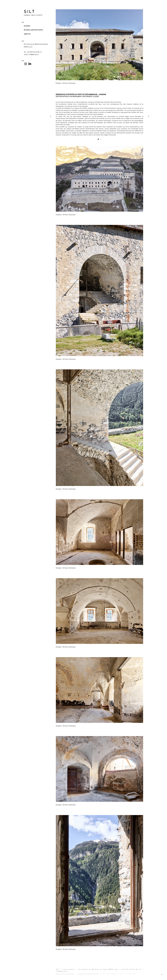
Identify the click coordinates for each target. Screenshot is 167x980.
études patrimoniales (33, 30)
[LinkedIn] (30, 64)
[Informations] (101, 139)
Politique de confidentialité (65, 974)
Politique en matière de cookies (88, 974)
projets (27, 26)
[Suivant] (149, 117)
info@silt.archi (34, 54)
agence (27, 34)
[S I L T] (40, 12)
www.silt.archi (69, 969)
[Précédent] (50, 117)
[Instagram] (26, 64)
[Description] (98, 139)
